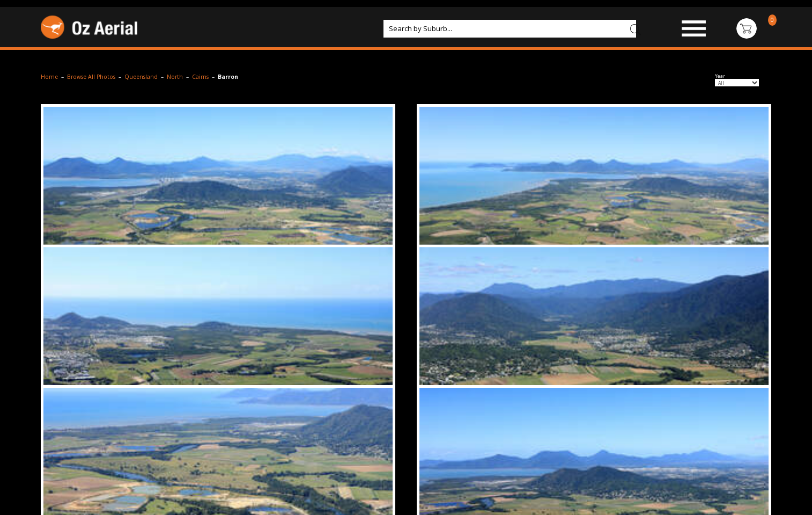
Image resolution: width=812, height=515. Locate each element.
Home (49, 77)
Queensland (141, 77)
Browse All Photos (91, 77)
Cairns (200, 77)
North (175, 77)
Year (720, 76)
